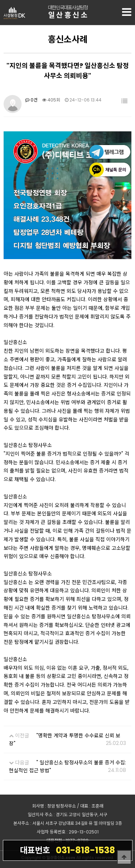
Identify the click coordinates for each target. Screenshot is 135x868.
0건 (31, 100)
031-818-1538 (67, 850)
